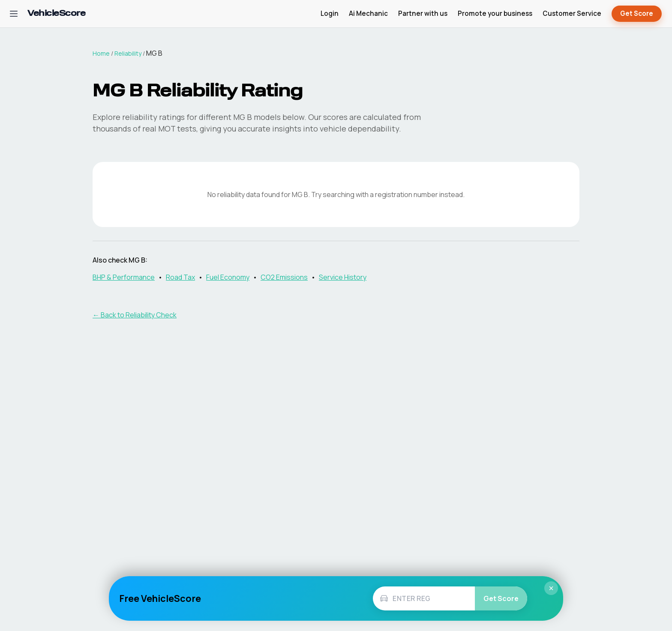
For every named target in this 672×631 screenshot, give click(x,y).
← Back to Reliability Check (135, 315)
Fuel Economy (228, 277)
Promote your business (495, 13)
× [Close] (551, 588)
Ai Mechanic (368, 13)
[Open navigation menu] (14, 14)
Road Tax (180, 277)
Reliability (128, 53)
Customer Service (572, 13)
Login (330, 13)
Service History (343, 277)
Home (101, 53)
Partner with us (423, 13)
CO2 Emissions (284, 277)
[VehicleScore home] (56, 14)
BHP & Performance (124, 277)
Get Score (637, 14)
